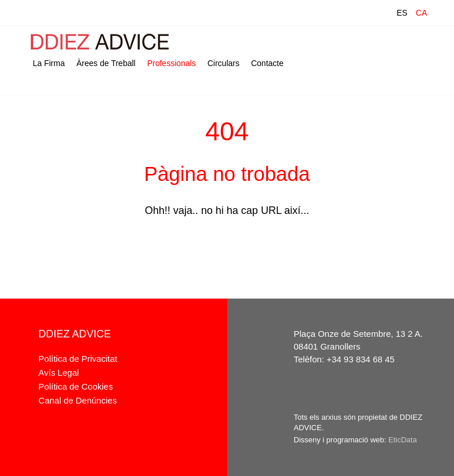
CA (421, 13)
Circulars (224, 63)
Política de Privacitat (78, 359)
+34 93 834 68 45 (360, 359)
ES (402, 13)
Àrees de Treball (106, 63)
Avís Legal (59, 373)
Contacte (267, 63)
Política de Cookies (75, 386)
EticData (403, 440)
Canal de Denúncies (77, 400)
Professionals (172, 63)
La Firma (49, 63)
